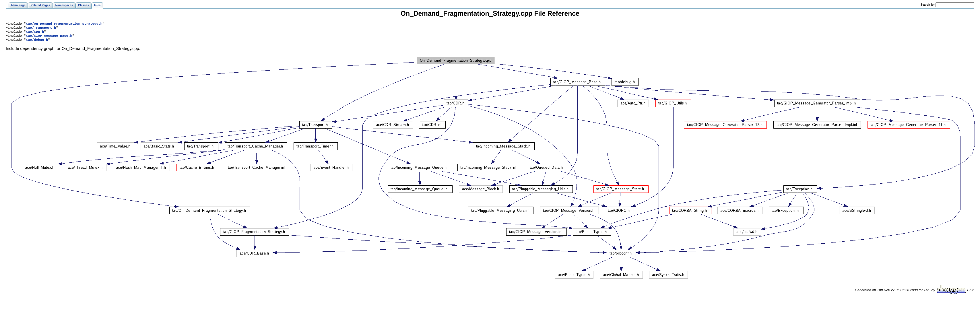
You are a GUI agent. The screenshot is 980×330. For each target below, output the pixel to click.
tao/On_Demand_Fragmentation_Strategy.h (64, 24)
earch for (928, 5)
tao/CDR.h (35, 33)
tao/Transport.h (41, 29)
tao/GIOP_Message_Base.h (49, 38)
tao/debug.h (37, 42)
